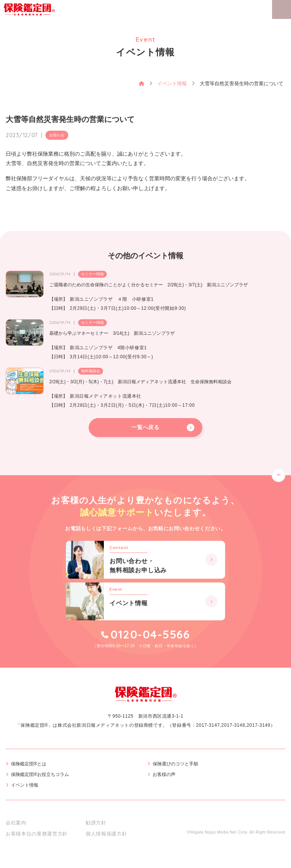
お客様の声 (164, 774)
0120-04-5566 (150, 634)
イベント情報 (25, 785)
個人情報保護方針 (106, 834)
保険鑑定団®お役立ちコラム (40, 774)
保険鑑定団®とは (29, 764)
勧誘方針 (96, 823)
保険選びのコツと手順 (175, 764)
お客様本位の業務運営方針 (37, 834)
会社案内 (16, 823)
